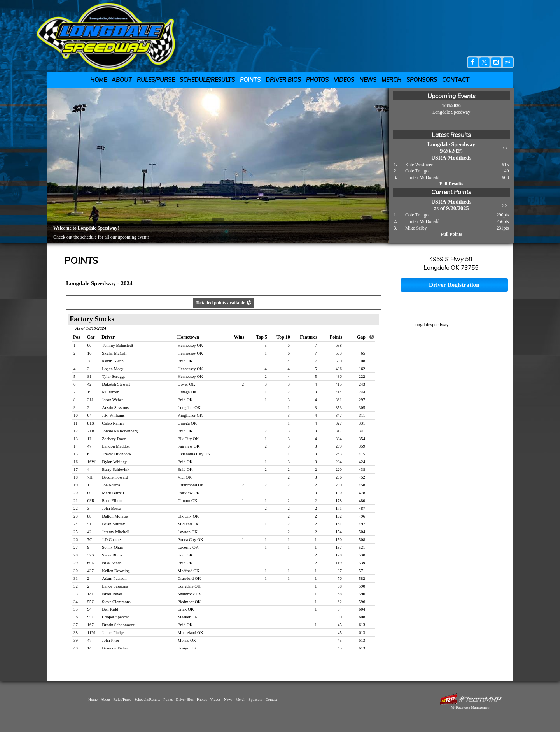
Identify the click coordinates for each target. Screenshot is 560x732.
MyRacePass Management (471, 707)
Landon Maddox (116, 446)
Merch (391, 80)
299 (339, 446)
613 (362, 625)
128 (339, 555)
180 (339, 493)
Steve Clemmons (116, 602)
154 (339, 532)
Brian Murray (113, 524)
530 (362, 555)
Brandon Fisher (115, 648)
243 (362, 384)
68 (340, 586)
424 (362, 462)
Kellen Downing (116, 571)
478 (362, 493)
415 (339, 384)
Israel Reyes (112, 594)
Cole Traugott (418, 171)
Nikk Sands (112, 563)
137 (339, 547)
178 (339, 500)
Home (98, 80)
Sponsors (422, 80)
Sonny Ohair (113, 547)
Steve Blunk (112, 555)
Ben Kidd (110, 609)
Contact (456, 80)
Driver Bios (283, 80)
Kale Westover (419, 165)
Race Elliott (112, 500)
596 (362, 602)
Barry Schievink (115, 469)
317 (339, 431)
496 (339, 369)
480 (362, 500)
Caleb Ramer (113, 423)
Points (250, 80)
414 (339, 392)
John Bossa (111, 508)
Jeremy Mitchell (115, 532)
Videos (344, 80)
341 (362, 431)
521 (362, 547)
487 (362, 508)
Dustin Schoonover (118, 625)
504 (362, 532)
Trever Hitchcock (116, 454)
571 (362, 571)
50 (340, 617)
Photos (317, 80)
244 (362, 392)
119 (339, 563)
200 (339, 485)
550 (339, 361)
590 (362, 586)
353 (339, 407)
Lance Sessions (115, 586)
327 (339, 423)
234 (339, 462)
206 (339, 477)
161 (339, 524)
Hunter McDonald (422, 177)
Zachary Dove (114, 439)
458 (362, 485)
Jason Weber (112, 400)
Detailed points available (223, 303)
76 (340, 578)
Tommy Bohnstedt (117, 345)
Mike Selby (416, 228)
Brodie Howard (115, 477)
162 (362, 369)
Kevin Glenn (113, 361)
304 (339, 439)
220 (339, 469)
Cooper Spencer (115, 617)
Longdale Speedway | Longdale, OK (111, 36)
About (122, 80)
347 (339, 415)
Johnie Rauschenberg (120, 431)
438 (362, 469)
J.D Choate (111, 539)
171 (339, 508)
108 (362, 361)
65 (363, 353)
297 (362, 400)
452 (362, 477)
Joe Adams (111, 485)
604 (362, 609)
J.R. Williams (113, 415)
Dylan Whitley (114, 462)
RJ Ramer (110, 392)
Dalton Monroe (115, 516)
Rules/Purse (156, 80)
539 (362, 563)
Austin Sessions (115, 407)
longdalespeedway (431, 325)
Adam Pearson (114, 578)
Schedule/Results (207, 80)
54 (340, 609)
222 (362, 376)
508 (362, 539)
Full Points (451, 234)
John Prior (111, 640)
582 (362, 578)
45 (340, 625)
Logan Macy (113, 369)
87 (340, 571)
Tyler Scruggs (114, 376)
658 (339, 345)
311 (362, 415)
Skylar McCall (114, 353)
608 (362, 617)
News (368, 80)
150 (339, 539)
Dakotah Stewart (116, 384)
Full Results (451, 184)
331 (362, 423)
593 (339, 353)
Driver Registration (454, 285)
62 (340, 602)
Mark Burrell (113, 493)
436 (339, 376)
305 (362, 407)
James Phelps (113, 632)
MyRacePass (471, 699)
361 (339, 400)
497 (362, 524)
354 (362, 439)
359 (362, 446)
